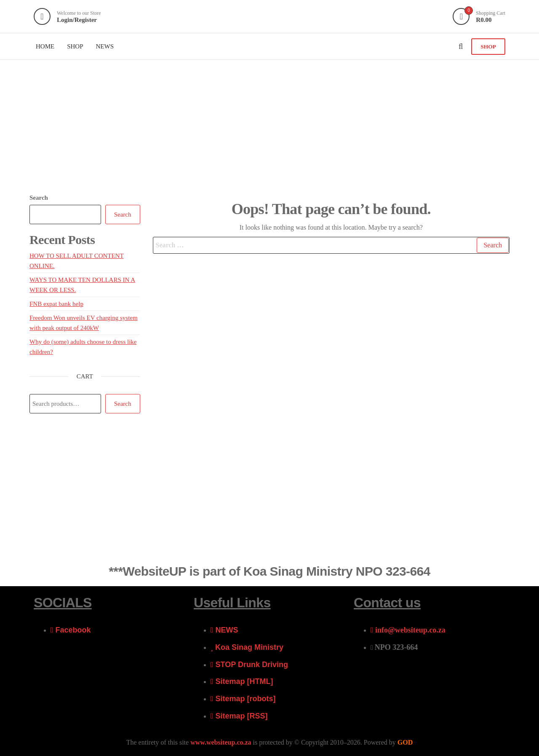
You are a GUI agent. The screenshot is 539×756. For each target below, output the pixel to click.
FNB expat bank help (56, 304)
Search (39, 198)
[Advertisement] (269, 123)
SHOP (488, 47)
